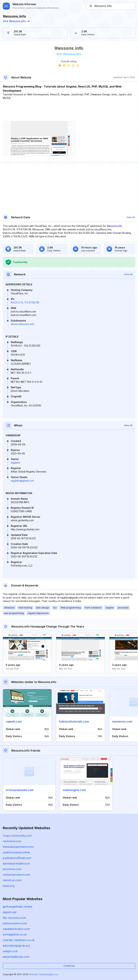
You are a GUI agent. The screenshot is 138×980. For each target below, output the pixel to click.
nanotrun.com (12, 880)
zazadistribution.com (16, 929)
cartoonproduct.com (16, 875)
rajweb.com (14, 721)
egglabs (15, 463)
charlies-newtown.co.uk (19, 940)
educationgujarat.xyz (16, 946)
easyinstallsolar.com (16, 957)
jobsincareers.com (15, 923)
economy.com (12, 869)
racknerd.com (12, 841)
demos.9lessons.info (23, 324)
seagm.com (10, 951)
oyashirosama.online (16, 852)
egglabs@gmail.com (22, 481)
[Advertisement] (69, 110)
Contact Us (69, 966)
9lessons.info (114, 226)
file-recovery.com (14, 918)
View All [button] (131, 217)
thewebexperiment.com (18, 847)
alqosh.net (10, 912)
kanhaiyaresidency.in (16, 863)
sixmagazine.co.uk (15, 934)
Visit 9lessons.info (16, 21)
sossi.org (9, 886)
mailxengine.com (74, 790)
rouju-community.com (17, 836)
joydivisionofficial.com (17, 858)
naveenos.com (122, 721)
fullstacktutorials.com (74, 721)
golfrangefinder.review (18, 907)
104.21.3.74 (17, 302)
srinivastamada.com (20, 790)
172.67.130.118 (32, 302)
